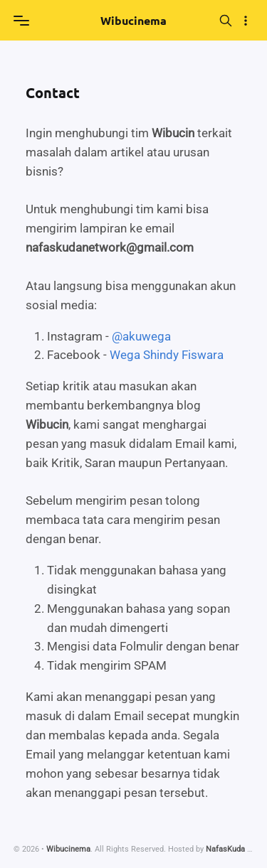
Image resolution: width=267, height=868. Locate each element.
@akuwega (141, 336)
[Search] (226, 20)
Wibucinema (133, 20)
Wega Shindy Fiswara (167, 355)
